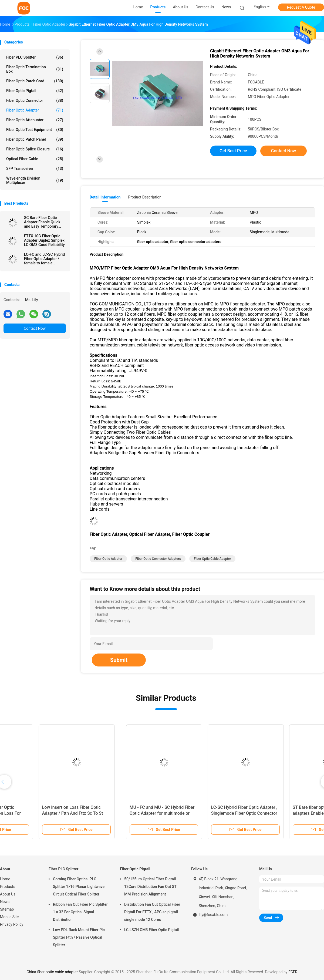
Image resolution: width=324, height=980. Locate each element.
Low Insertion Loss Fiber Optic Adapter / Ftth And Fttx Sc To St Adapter (283, 813)
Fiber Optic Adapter (35, 110)
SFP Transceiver (35, 169)
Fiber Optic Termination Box (35, 69)
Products (8, 887)
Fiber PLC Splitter (35, 57)
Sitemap (7, 909)
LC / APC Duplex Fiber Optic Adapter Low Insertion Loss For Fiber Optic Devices (201, 813)
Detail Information (105, 197)
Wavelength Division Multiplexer (35, 180)
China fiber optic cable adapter (52, 972)
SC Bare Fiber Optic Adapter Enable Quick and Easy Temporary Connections (42, 222)
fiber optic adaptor (108, 559)
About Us (8, 894)
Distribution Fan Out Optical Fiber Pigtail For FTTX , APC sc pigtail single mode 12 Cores (152, 912)
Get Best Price (233, 151)
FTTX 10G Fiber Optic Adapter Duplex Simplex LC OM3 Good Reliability (44, 240)
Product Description (145, 197)
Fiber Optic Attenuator (35, 120)
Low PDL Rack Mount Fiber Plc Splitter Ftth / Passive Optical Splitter (79, 937)
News (5, 902)
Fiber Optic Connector (35, 100)
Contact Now (35, 328)
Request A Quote (301, 7)
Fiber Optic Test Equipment (35, 130)
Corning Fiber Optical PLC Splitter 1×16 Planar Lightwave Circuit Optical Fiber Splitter (79, 887)
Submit (119, 660)
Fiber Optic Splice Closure (35, 149)
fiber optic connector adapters (158, 559)
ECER (293, 972)
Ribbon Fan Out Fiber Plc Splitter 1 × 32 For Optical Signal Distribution (80, 912)
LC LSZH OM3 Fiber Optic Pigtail (151, 930)
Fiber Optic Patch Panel (35, 139)
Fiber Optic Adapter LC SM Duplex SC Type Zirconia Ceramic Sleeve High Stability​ (40, 813)
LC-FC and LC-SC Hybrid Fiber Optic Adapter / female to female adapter (44, 259)
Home (5, 879)
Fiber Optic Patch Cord (35, 81)
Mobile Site (9, 917)
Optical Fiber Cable (35, 159)
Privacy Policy (12, 924)
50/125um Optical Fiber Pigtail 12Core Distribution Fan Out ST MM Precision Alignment (150, 887)
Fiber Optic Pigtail (35, 91)
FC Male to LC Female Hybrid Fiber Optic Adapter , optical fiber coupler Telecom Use (123, 813)
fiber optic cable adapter (212, 559)
